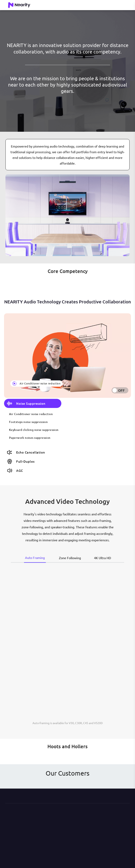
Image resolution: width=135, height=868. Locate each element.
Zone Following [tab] (70, 558)
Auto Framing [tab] (35, 558)
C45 (86, 723)
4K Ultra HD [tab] (103, 558)
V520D (98, 723)
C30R (78, 723)
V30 (71, 723)
